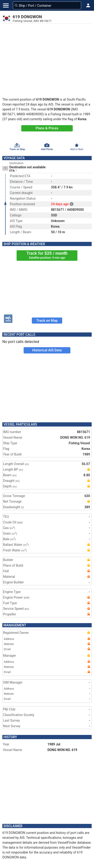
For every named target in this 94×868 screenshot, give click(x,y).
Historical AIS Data (47, 350)
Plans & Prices (47, 128)
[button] (88, 5)
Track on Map (47, 321)
